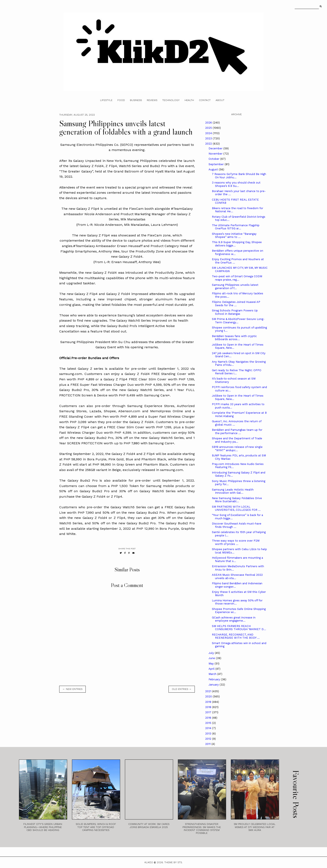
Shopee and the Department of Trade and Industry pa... (237, 440)
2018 (209, 707)
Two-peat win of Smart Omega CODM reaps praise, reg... (237, 278)
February (215, 679)
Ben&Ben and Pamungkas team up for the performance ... (237, 432)
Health (189, 100)
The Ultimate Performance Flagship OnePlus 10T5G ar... (236, 227)
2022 (209, 144)
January (214, 685)
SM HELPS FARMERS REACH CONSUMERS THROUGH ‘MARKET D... (239, 628)
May (212, 664)
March (213, 674)
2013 (209, 734)
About (220, 100)
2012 (209, 739)
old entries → (182, 689)
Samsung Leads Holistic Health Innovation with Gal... (233, 491)
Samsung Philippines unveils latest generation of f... (235, 287)
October (214, 159)
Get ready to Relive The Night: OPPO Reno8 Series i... (237, 372)
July (212, 653)
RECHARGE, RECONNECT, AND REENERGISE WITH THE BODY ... (236, 636)
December (216, 148)
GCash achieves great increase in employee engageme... (234, 619)
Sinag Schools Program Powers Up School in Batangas (235, 312)
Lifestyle (106, 100)
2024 (209, 133)
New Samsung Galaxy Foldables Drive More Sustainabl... (237, 500)
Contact (205, 100)
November (216, 154)
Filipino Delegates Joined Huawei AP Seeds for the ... (236, 304)
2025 (209, 128)
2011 (208, 744)
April (212, 669)
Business (136, 100)
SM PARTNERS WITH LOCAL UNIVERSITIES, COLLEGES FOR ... (236, 508)
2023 (209, 138)
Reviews (152, 100)
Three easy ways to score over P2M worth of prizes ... (236, 542)
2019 (209, 702)
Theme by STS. (173, 862)
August (214, 169)
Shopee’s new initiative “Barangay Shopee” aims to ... (234, 235)
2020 (209, 696)
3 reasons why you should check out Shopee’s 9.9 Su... (236, 184)
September (217, 164)
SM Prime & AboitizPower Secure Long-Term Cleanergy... (238, 321)
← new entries (72, 689)
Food (121, 100)
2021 (209, 691)
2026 (209, 123)
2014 (209, 728)
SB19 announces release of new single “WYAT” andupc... (237, 449)
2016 (209, 718)
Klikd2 (149, 862)
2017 (209, 712)
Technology (171, 100)
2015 (209, 723)
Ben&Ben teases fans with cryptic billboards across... (234, 338)
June (212, 658)
